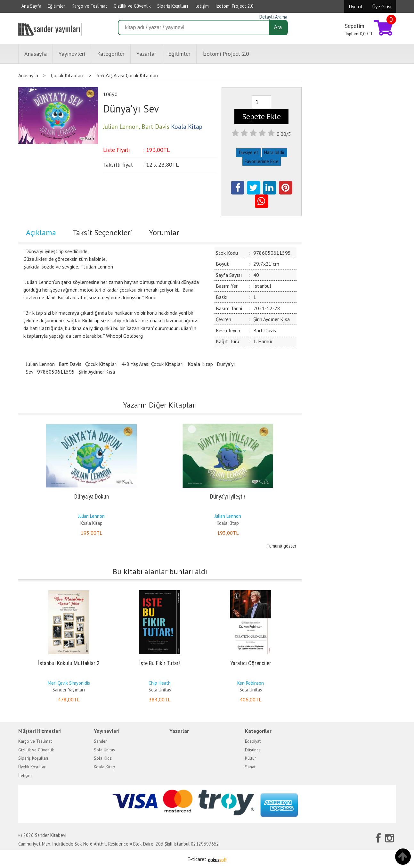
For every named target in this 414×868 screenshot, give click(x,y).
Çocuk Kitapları (101, 364)
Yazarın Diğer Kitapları (160, 405)
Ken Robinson (251, 683)
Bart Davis (70, 364)
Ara (278, 27)
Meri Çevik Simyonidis (69, 683)
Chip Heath (160, 683)
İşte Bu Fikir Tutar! (160, 663)
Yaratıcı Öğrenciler (251, 663)
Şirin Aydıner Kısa (97, 372)
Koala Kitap (200, 364)
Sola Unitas (160, 690)
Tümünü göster (282, 546)
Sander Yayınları (69, 690)
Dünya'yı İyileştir (228, 497)
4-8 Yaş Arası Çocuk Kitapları (153, 364)
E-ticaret (197, 859)
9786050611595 (56, 372)
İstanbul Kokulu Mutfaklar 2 (69, 663)
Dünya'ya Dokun (92, 497)
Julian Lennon (40, 364)
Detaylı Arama (273, 17)
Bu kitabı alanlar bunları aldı (160, 571)
